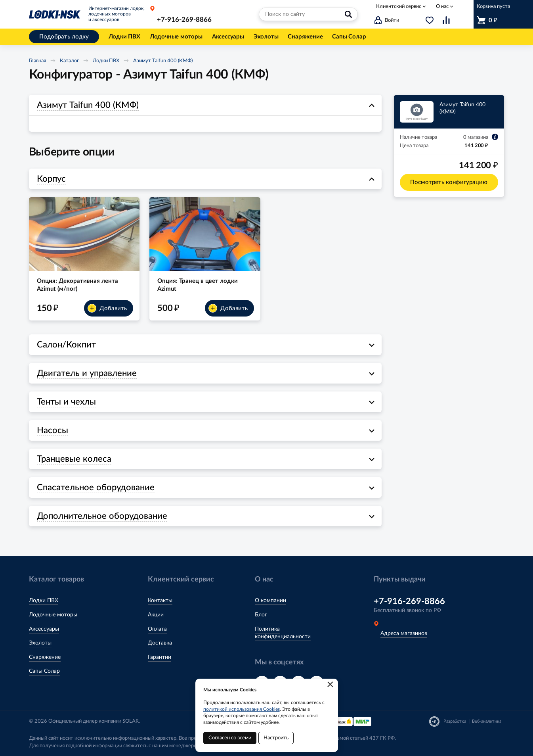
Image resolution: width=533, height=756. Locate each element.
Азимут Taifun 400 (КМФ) (163, 61)
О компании (270, 601)
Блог (261, 615)
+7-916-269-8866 (184, 20)
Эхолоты (40, 643)
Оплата (157, 629)
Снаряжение (45, 657)
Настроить (276, 738)
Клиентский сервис (399, 7)
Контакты (160, 601)
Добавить (107, 308)
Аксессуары (44, 629)
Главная (37, 61)
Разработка (455, 721)
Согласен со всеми (230, 738)
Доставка (160, 643)
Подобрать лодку (64, 37)
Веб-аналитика (487, 721)
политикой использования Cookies (242, 709)
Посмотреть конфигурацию (449, 182)
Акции (156, 615)
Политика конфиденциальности (283, 633)
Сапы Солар (44, 671)
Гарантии (160, 657)
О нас (442, 7)
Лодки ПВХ (106, 61)
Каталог (69, 61)
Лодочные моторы (53, 615)
